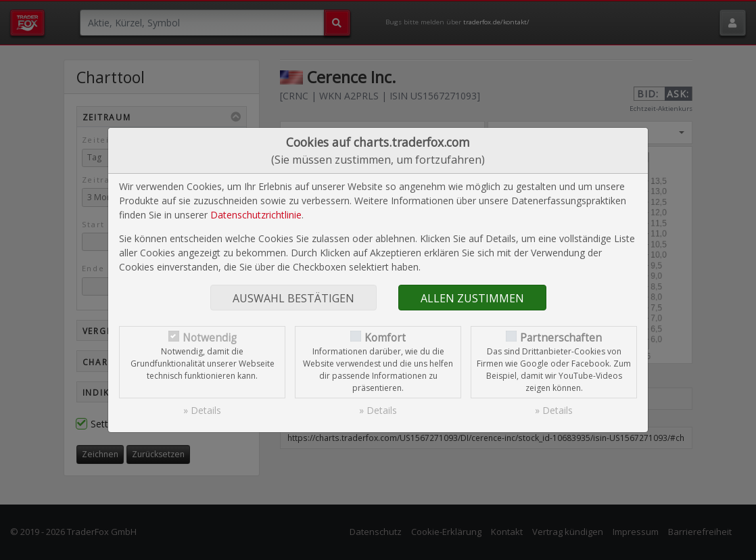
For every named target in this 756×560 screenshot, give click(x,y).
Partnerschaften (561, 338)
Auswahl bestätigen (293, 298)
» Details (202, 410)
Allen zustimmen (472, 298)
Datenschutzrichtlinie (256, 215)
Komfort (385, 338)
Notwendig (210, 338)
